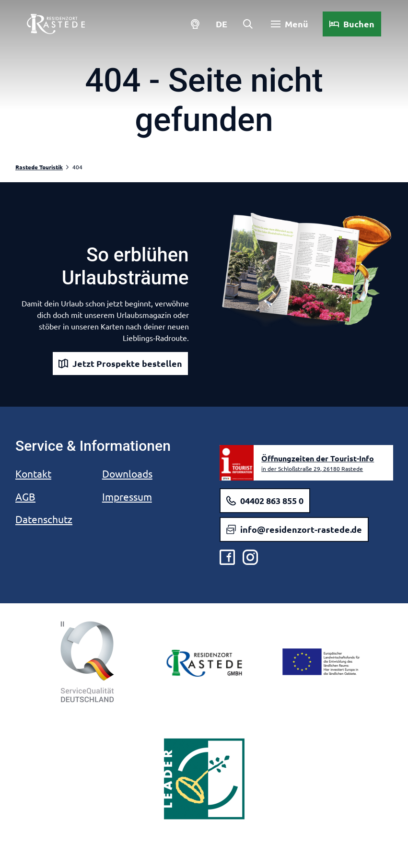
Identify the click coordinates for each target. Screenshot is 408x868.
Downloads (127, 473)
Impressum (127, 496)
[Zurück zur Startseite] (60, 28)
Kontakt (33, 473)
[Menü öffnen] (286, 28)
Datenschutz (44, 519)
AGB (25, 496)
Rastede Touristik (39, 167)
